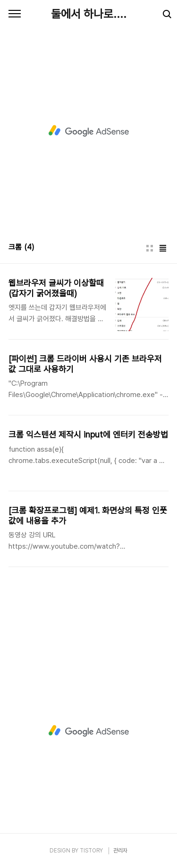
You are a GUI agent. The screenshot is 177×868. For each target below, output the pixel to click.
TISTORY (91, 851)
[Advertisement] (88, 131)
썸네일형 (150, 248)
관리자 (120, 851)
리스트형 (163, 248)
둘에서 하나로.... (89, 14)
